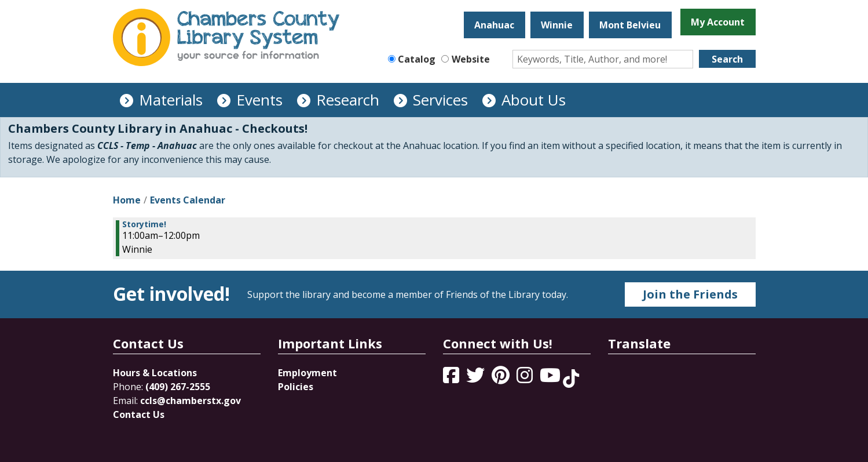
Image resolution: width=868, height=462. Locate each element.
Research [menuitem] (348, 100)
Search (727, 59)
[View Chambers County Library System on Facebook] (452, 379)
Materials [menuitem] (171, 100)
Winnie (557, 25)
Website (471, 59)
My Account (718, 22)
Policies (296, 387)
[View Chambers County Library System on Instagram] (526, 379)
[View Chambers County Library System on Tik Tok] (571, 379)
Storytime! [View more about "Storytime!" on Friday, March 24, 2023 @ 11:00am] (144, 224)
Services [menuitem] (440, 100)
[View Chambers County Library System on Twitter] (477, 379)
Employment (307, 373)
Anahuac (494, 25)
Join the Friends (690, 294)
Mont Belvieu (630, 25)
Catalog (417, 59)
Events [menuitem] (259, 100)
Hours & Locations (155, 373)
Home (127, 200)
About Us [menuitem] (534, 100)
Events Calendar (188, 200)
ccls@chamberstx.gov (191, 401)
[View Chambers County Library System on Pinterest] (502, 379)
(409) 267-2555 (178, 387)
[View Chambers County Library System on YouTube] (551, 379)
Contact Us (139, 414)
